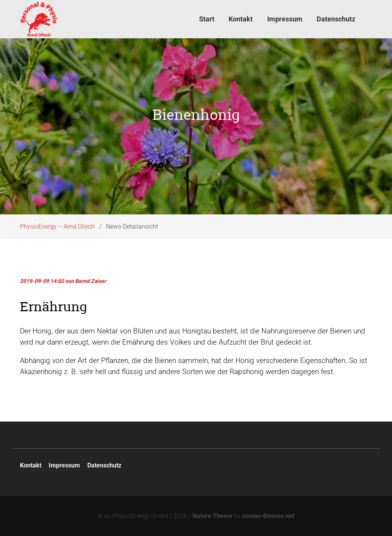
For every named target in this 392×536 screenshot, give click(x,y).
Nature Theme (212, 516)
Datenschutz (104, 465)
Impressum (64, 465)
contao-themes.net (268, 516)
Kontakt (31, 465)
